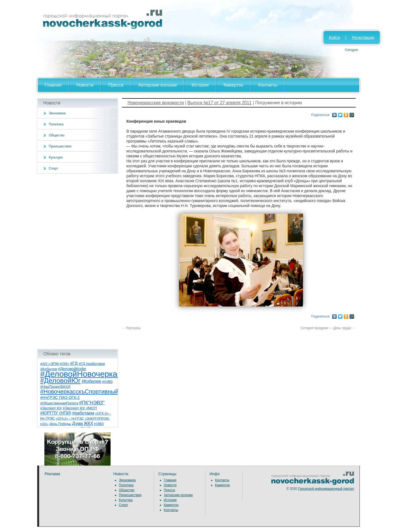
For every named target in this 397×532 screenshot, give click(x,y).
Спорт (53, 168)
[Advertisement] (78, 261)
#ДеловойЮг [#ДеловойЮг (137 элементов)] (61, 381)
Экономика (57, 113)
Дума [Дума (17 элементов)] (77, 423)
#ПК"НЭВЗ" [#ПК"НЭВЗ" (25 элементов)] (92, 403)
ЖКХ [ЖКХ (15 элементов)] (88, 424)
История (200, 85)
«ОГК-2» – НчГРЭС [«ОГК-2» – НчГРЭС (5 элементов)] (70, 418)
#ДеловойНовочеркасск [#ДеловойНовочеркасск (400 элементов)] (85, 374)
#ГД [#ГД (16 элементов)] (74, 363)
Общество (57, 135)
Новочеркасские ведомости (156, 103)
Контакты (268, 85)
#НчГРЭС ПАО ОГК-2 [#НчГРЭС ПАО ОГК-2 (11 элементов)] (60, 397)
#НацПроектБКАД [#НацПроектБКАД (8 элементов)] (55, 387)
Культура (56, 157)
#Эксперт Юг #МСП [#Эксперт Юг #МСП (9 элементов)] (80, 408)
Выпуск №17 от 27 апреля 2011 (220, 103)
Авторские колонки (157, 85)
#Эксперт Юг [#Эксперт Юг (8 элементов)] (51, 408)
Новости (85, 85)
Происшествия (60, 146)
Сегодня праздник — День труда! (328, 328)
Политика (56, 124)
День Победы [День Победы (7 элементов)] (60, 424)
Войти (334, 37)
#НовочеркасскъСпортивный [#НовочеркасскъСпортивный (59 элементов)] (79, 392)
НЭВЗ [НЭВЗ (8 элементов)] (99, 424)
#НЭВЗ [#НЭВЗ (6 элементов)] (107, 382)
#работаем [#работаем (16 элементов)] (83, 413)
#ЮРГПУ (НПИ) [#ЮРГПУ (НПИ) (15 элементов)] (56, 413)
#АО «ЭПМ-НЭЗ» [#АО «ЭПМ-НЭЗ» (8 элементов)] (55, 364)
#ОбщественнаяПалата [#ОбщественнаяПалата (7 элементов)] (59, 403)
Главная (53, 85)
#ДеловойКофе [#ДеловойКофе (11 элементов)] (72, 369)
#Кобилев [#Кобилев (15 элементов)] (91, 381)
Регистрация (363, 37)
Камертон (234, 85)
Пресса (116, 85)
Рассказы (132, 328)
